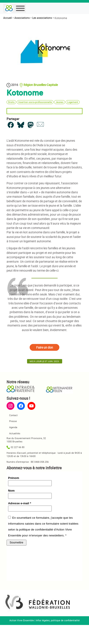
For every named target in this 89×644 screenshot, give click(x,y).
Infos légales (43, 620)
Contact (13, 415)
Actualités (15, 433)
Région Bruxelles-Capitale (41, 85)
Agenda (13, 427)
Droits (11, 102)
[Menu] (20, 8)
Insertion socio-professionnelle (35, 102)
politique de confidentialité (65, 620)
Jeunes (60, 102)
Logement (73, 102)
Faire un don (45, 347)
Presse (13, 421)
